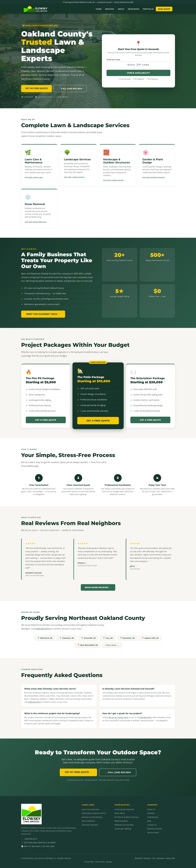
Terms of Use (100, 862)
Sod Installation (88, 821)
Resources (134, 9)
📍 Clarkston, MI (67, 638)
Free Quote (164, 9)
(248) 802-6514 (43, 629)
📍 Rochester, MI (127, 638)
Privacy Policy (89, 862)
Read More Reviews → (98, 587)
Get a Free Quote (46, 420)
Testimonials (153, 817)
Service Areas (153, 832)
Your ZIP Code (113, 60)
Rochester (161, 858)
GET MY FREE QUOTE (37, 88)
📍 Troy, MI (108, 638)
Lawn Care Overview (90, 809)
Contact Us (152, 825)
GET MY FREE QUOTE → (78, 772)
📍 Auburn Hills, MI (150, 638)
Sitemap (109, 862)
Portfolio (148, 9)
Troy (154, 858)
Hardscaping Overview (124, 809)
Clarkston (147, 858)
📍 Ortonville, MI (88, 638)
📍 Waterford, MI (45, 638)
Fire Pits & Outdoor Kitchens (127, 817)
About (121, 9)
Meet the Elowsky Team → (43, 314)
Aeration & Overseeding (92, 817)
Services (110, 9)
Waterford (139, 858)
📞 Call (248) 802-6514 (70, 89)
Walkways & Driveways (124, 825)
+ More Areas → (112, 645)
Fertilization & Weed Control (94, 813)
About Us (151, 809)
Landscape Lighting (123, 829)
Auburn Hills (170, 858)
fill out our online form (118, 717)
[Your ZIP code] (138, 65)
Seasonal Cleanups (90, 825)
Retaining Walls (121, 821)
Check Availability (138, 73)
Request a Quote (154, 829)
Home (99, 9)
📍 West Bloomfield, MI (88, 645)
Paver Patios (120, 813)
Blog (149, 821)
